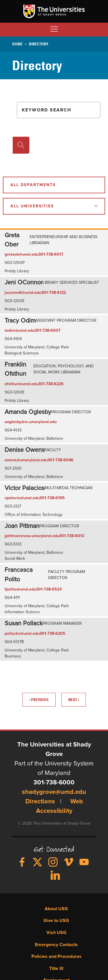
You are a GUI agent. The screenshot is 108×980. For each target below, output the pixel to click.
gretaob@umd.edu (21, 254)
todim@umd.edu (20, 331)
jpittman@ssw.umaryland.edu (32, 536)
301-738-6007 (48, 331)
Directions (40, 802)
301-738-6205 (52, 634)
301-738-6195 (52, 498)
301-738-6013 (72, 536)
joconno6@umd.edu (23, 293)
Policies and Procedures (56, 956)
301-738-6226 (51, 384)
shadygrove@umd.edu (54, 792)
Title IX (56, 969)
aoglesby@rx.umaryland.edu (31, 422)
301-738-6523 (49, 589)
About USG (56, 909)
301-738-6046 (60, 460)
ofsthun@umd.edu (21, 384)
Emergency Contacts (56, 945)
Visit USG (56, 933)
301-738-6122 (54, 293)
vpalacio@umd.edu (22, 498)
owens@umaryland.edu (26, 460)
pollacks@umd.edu (22, 634)
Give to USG (56, 921)
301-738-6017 (51, 254)
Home (17, 44)
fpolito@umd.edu (20, 589)
